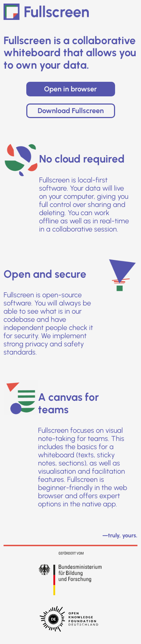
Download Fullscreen (71, 111)
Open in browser (70, 89)
